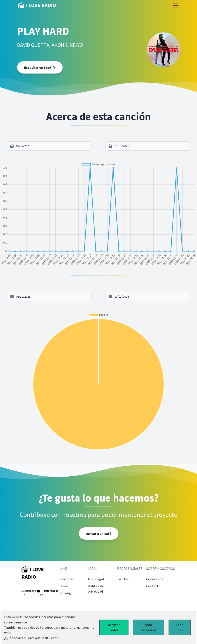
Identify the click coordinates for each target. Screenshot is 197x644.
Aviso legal (96, 579)
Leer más (179, 627)
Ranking (65, 593)
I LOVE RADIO (37, 5)
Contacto (153, 586)
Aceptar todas (114, 627)
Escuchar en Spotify (40, 67)
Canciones (66, 579)
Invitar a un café (99, 533)
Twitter (123, 579)
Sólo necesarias (149, 627)
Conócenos (155, 579)
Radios (63, 586)
